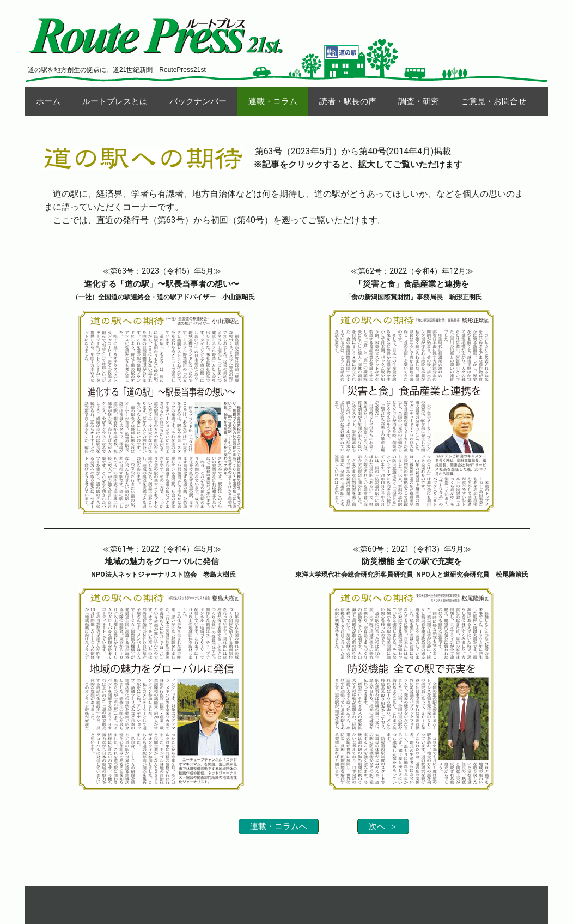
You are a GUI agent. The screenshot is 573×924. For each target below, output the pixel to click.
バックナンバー (198, 101)
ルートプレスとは (115, 101)
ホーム (48, 101)
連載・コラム (273, 101)
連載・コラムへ (279, 826)
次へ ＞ (383, 826)
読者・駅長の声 (348, 101)
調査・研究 (419, 101)
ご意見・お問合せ (493, 101)
